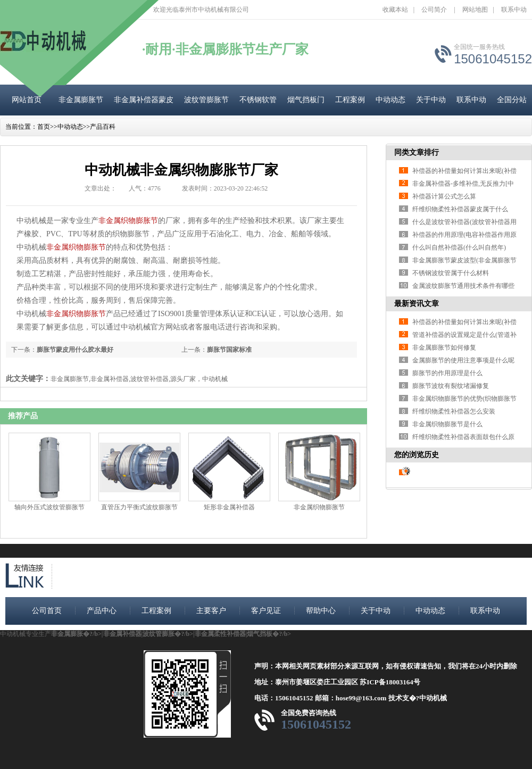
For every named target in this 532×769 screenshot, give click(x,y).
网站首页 (27, 100)
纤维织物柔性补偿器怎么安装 (454, 411)
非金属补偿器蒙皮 (144, 100)
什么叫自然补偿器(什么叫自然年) (459, 247)
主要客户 (211, 611)
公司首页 (47, 611)
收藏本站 (395, 10)
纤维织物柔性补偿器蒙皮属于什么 (460, 209)
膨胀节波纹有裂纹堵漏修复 (451, 386)
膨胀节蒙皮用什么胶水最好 (75, 350)
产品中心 (102, 611)
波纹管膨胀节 (206, 100)
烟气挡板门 (306, 100)
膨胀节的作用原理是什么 (447, 373)
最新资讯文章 (417, 304)
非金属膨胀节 (81, 100)
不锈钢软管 (258, 100)
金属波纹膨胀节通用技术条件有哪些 (463, 286)
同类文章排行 (417, 152)
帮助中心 (321, 611)
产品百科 (103, 127)
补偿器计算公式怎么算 (444, 196)
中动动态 (390, 100)
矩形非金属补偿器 (229, 507)
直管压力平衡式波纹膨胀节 (139, 507)
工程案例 (350, 100)
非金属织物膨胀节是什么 (447, 424)
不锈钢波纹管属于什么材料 (451, 273)
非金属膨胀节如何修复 (444, 348)
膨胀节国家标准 (229, 350)
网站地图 (475, 10)
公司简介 (434, 10)
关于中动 (431, 100)
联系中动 (514, 10)
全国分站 (512, 100)
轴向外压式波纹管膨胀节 (49, 507)
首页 (44, 127)
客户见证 (266, 611)
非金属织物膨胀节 (128, 221)
